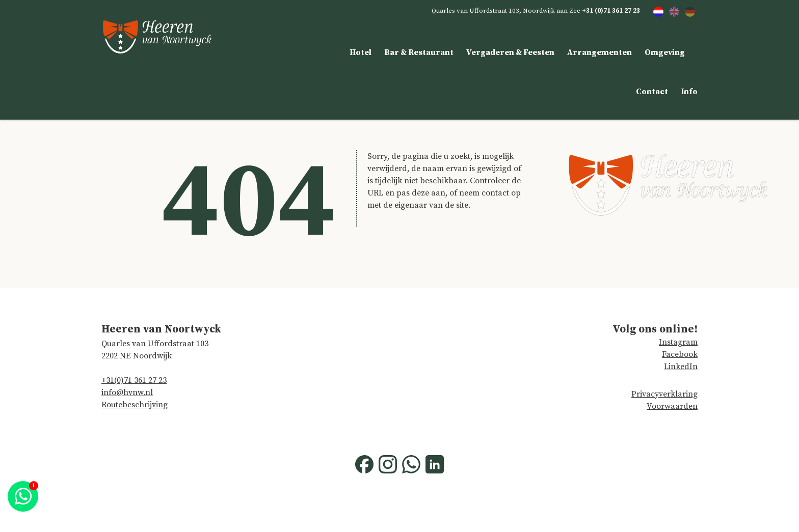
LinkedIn (681, 367)
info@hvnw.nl (127, 393)
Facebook (680, 354)
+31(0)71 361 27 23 (134, 380)
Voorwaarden (672, 406)
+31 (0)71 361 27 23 (611, 11)
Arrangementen (600, 52)
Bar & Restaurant (419, 52)
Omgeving (665, 52)
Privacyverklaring (664, 394)
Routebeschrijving (135, 405)
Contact (652, 92)
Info (689, 92)
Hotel (361, 52)
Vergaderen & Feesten (510, 52)
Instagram (678, 342)
